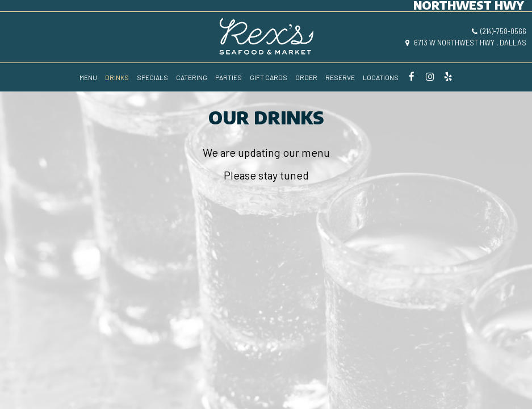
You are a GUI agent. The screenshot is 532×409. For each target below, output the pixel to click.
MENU (88, 77)
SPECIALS (152, 77)
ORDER (306, 77)
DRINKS (117, 77)
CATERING (192, 77)
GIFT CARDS (269, 77)
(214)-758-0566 (499, 31)
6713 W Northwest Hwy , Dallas (466, 43)
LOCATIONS (381, 77)
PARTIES (229, 77)
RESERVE (340, 77)
